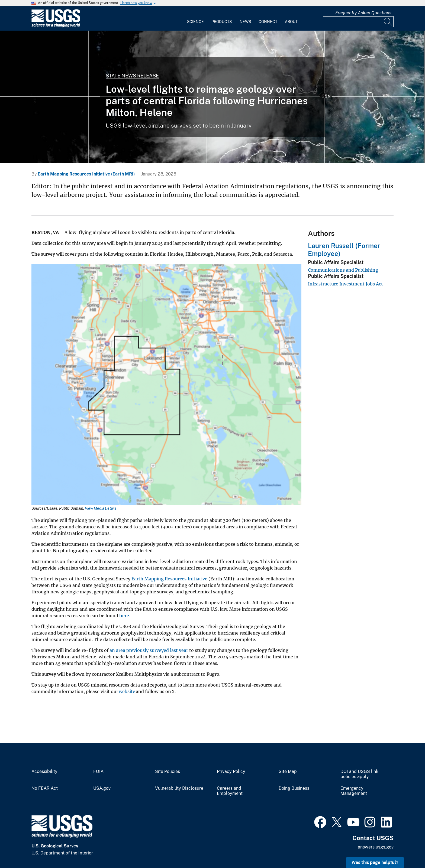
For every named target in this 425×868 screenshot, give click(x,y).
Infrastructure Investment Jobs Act (345, 284)
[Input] (358, 22)
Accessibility (44, 772)
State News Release (132, 76)
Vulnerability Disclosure (179, 788)
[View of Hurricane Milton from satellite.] (212, 97)
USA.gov (102, 788)
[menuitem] (195, 18)
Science (195, 22)
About (291, 22)
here (124, 616)
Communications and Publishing (343, 270)
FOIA (98, 772)
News (245, 22)
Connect (268, 22)
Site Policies (168, 772)
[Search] (388, 22)
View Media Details (101, 508)
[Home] (56, 26)
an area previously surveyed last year (149, 650)
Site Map (288, 772)
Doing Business (294, 788)
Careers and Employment (230, 791)
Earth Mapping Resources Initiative (169, 579)
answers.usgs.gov (376, 847)
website (127, 691)
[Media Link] (166, 385)
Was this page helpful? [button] (375, 862)
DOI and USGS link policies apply (359, 774)
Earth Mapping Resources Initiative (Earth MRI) (86, 174)
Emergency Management (354, 791)
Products (222, 22)
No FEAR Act (45, 788)
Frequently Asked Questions (363, 13)
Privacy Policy (231, 772)
